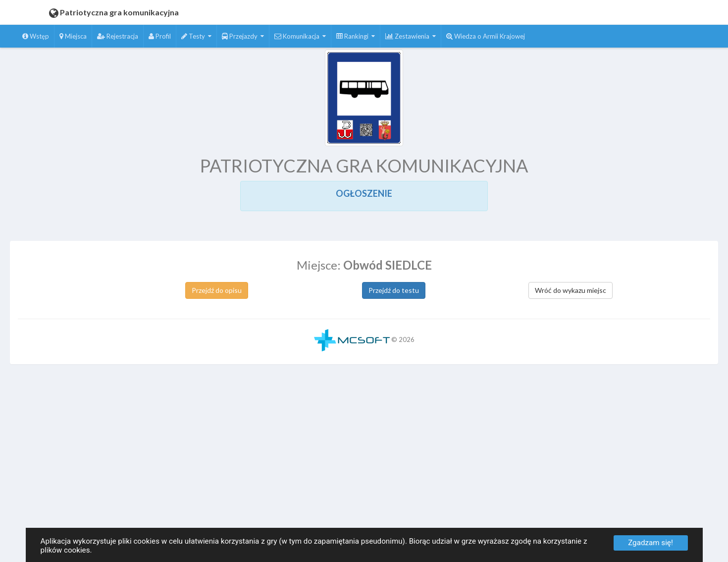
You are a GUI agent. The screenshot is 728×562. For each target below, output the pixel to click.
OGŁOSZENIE (364, 193)
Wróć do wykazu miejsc (571, 290)
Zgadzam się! (650, 543)
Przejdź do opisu (217, 290)
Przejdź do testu (394, 290)
